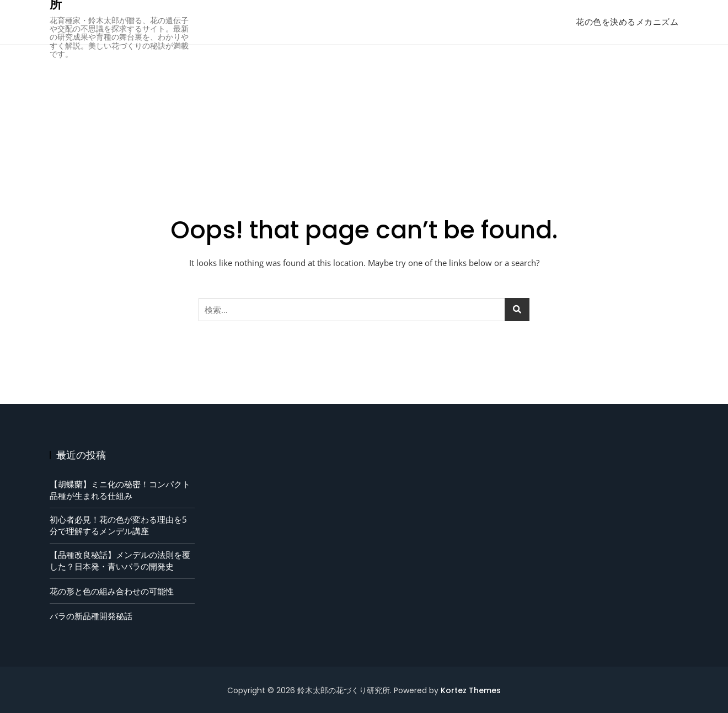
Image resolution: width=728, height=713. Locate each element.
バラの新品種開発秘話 (91, 616)
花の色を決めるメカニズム (627, 22)
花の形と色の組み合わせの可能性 (112, 591)
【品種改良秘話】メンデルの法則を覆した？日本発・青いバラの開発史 (120, 560)
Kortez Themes (471, 690)
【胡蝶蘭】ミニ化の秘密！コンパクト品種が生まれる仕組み (120, 490)
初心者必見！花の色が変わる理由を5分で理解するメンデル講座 (118, 525)
